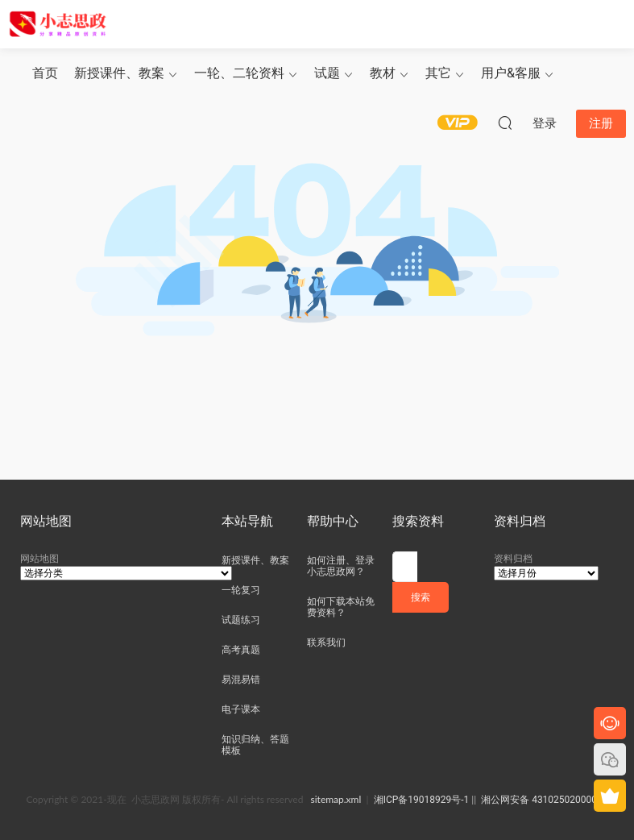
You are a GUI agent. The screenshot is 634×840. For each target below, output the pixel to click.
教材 (383, 73)
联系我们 (326, 642)
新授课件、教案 (119, 73)
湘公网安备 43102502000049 (544, 800)
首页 (45, 73)
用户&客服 (511, 73)
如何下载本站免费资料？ (341, 607)
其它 (438, 73)
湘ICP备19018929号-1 (422, 800)
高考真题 (241, 650)
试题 (327, 73)
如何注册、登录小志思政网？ (341, 566)
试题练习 (241, 620)
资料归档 (513, 559)
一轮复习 (241, 590)
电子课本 (241, 709)
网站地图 (39, 559)
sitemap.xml (336, 799)
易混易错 (241, 680)
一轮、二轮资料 (239, 73)
